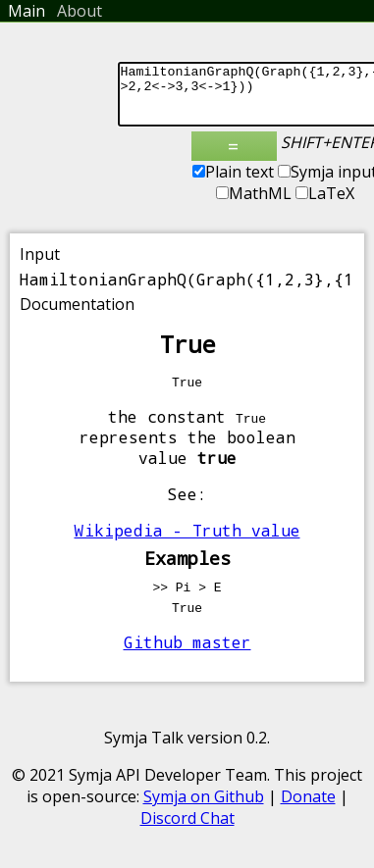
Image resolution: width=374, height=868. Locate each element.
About (80, 11)
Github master (187, 654)
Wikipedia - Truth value (187, 542)
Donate (308, 808)
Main (27, 11)
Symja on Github (204, 808)
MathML (254, 205)
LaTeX (325, 205)
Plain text (233, 183)
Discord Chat (187, 830)
